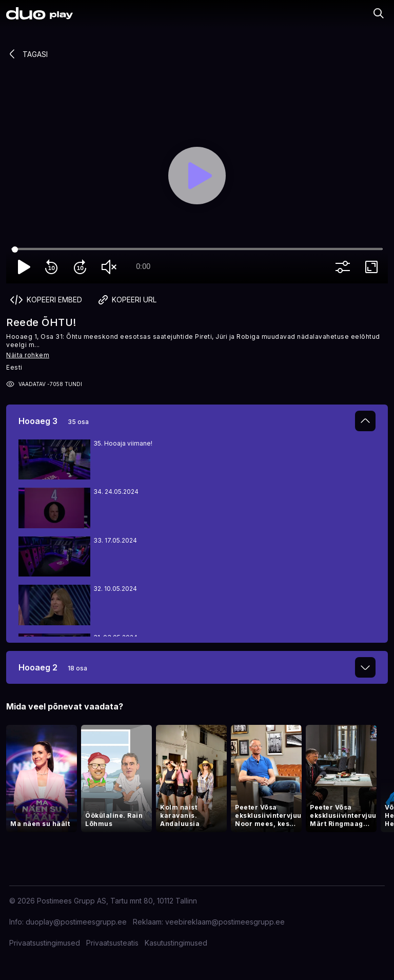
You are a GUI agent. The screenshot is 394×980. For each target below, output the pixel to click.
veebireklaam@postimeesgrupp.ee (225, 922)
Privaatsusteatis (112, 943)
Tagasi (27, 54)
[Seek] (197, 249)
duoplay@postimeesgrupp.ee (76, 922)
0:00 (143, 266)
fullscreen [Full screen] (373, 267)
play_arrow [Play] (25, 267)
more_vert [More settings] (345, 267)
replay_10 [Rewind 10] (53, 267)
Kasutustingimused (176, 943)
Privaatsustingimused (45, 943)
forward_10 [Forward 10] (82, 267)
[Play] (197, 176)
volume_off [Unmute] (111, 267)
